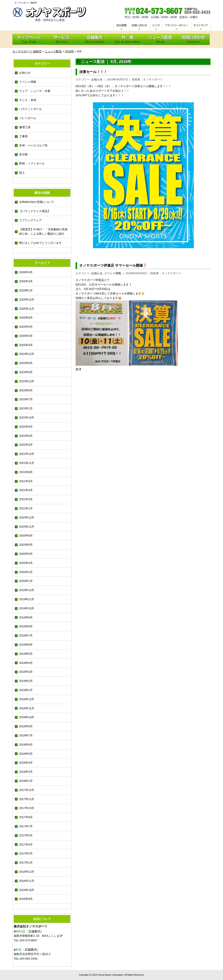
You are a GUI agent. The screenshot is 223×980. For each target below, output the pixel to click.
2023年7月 (26, 399)
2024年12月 (27, 354)
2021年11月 (27, 463)
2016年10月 (27, 890)
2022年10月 (27, 418)
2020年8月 (26, 536)
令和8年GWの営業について (37, 202)
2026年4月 (26, 272)
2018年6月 (26, 745)
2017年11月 (27, 799)
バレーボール (28, 118)
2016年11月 (27, 881)
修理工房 (25, 127)
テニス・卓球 (28, 100)
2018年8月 (26, 726)
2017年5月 (26, 835)
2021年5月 (26, 481)
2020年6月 (26, 545)
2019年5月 (26, 654)
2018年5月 (26, 754)
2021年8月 (26, 472)
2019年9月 (26, 617)
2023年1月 (26, 408)
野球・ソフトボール (32, 164)
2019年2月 (26, 681)
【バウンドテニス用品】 (35, 211)
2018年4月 (26, 763)
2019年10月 (27, 608)
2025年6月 (26, 327)
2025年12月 (27, 300)
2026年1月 (26, 290)
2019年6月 (26, 645)
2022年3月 (26, 445)
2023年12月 (27, 381)
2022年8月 (26, 427)
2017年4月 (26, 845)
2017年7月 (26, 826)
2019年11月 (27, 599)
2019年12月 (27, 590)
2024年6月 (26, 372)
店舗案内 (34, 931)
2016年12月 (27, 872)
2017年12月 (27, 790)
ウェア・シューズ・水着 (35, 91)
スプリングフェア (30, 220)
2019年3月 (26, 672)
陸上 (22, 173)
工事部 (23, 136)
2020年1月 (26, 581)
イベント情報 (28, 82)
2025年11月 (27, 309)
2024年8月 (26, 363)
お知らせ (25, 73)
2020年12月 (27, 517)
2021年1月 (26, 508)
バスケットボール (30, 109)
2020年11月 (27, 527)
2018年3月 (26, 772)
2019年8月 (26, 626)
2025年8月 (26, 318)
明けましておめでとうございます (40, 243)
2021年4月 (26, 490)
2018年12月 (27, 699)
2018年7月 (26, 735)
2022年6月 (26, 436)
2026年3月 (26, 281)
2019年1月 (26, 690)
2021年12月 (27, 454)
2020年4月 (26, 563)
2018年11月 (27, 708)
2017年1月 (26, 863)
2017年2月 (26, 853)
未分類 (23, 154)
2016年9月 (26, 899)
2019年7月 (26, 635)
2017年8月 (26, 817)
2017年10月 (27, 808)
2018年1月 (26, 781)
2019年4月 (26, 663)
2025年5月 (26, 336)
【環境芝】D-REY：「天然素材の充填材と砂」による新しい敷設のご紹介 (43, 232)
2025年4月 (26, 345)
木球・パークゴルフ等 (33, 145)
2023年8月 (26, 390)
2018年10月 (27, 717)
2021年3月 (26, 499)
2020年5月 (26, 554)
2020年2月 (26, 572)
